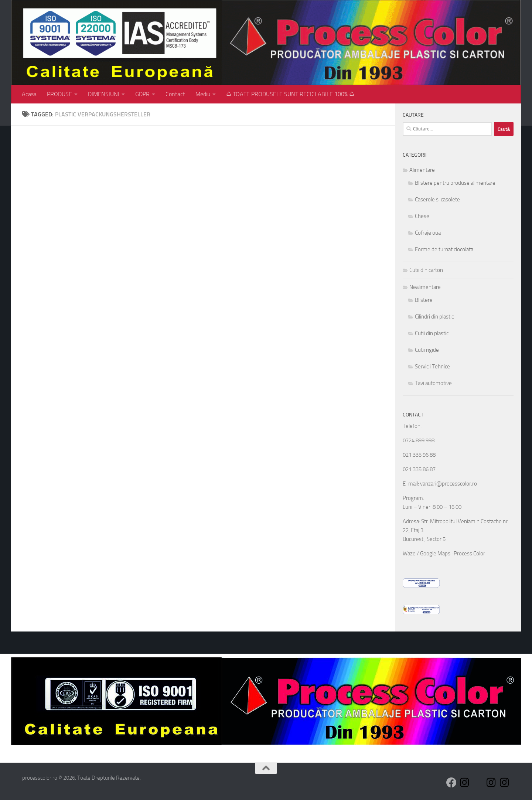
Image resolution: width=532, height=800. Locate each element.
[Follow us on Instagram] (465, 783)
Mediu (203, 94)
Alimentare (422, 170)
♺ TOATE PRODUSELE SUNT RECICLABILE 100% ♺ (290, 94)
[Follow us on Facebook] (451, 783)
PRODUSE (59, 94)
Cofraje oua (428, 233)
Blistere (424, 300)
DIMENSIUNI (104, 94)
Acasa (29, 94)
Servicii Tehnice (432, 367)
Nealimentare (425, 287)
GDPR (142, 94)
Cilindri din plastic (434, 317)
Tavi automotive (433, 383)
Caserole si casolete (437, 200)
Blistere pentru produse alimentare (455, 183)
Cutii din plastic (432, 333)
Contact (175, 94)
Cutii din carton (426, 270)
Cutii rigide (427, 350)
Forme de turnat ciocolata (444, 249)
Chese (422, 216)
